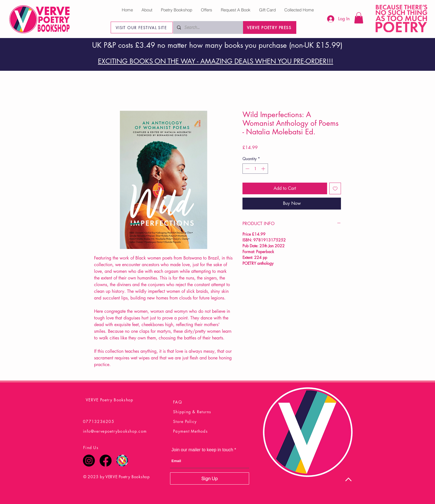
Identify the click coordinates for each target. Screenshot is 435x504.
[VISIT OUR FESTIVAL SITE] (142, 27)
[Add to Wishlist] (335, 188)
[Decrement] (247, 169)
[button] (359, 18)
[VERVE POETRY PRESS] (270, 27)
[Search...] (208, 27)
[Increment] (264, 169)
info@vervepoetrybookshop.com (115, 431)
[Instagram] (89, 461)
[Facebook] (106, 461)
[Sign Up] (210, 478)
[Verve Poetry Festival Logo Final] (122, 461)
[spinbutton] (255, 169)
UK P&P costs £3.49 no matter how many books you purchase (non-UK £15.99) (217, 45)
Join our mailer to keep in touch (202, 450)
